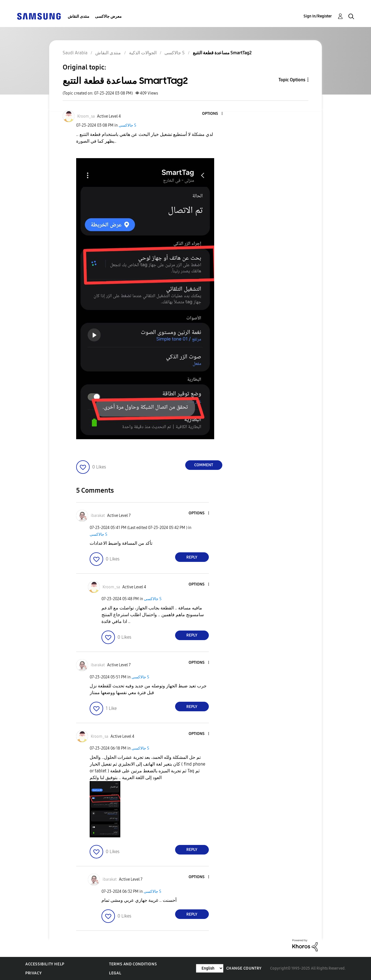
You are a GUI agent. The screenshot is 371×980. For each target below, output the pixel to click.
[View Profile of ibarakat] (98, 516)
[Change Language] (210, 968)
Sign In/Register (318, 16)
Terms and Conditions (133, 964)
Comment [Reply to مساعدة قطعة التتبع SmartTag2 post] (204, 465)
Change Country (244, 968)
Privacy (33, 973)
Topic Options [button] (292, 80)
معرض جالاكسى (108, 16)
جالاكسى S (127, 125)
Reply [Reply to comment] (192, 557)
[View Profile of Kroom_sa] (86, 116)
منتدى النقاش (79, 16)
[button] (212, 114)
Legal (115, 973)
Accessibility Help (45, 964)
